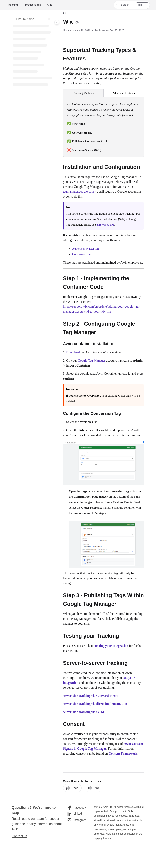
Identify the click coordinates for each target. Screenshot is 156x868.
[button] (132, 5)
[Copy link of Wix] (77, 22)
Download (73, 352)
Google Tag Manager (92, 360)
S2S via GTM (106, 225)
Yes (72, 788)
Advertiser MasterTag (85, 249)
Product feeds (32, 5)
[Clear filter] (49, 19)
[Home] (64, 13)
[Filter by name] (33, 19)
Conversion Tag (82, 254)
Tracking (13, 5)
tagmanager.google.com (79, 191)
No (93, 788)
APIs (49, 5)
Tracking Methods (83, 93)
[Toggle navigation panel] (57, 22)
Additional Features (124, 93)
